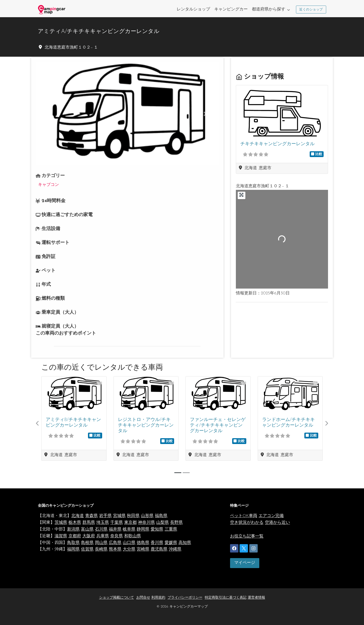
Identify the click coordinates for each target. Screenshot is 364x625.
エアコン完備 (271, 516)
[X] (244, 548)
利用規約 (158, 598)
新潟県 (73, 529)
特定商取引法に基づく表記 (226, 598)
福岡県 (73, 549)
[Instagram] (253, 548)
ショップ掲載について (117, 598)
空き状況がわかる (247, 523)
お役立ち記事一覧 (247, 536)
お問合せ (143, 598)
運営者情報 (256, 598)
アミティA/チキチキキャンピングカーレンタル (99, 32)
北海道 (78, 516)
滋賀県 (61, 536)
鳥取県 (73, 543)
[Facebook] (234, 548)
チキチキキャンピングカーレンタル (277, 144)
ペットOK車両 (244, 516)
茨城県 (61, 523)
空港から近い (277, 523)
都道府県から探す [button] (269, 9)
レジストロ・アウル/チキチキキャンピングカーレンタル (146, 426)
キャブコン (49, 185)
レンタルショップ (193, 9)
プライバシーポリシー (185, 598)
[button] (49, 114)
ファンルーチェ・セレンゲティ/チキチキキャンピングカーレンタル (218, 426)
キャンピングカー (231, 9)
